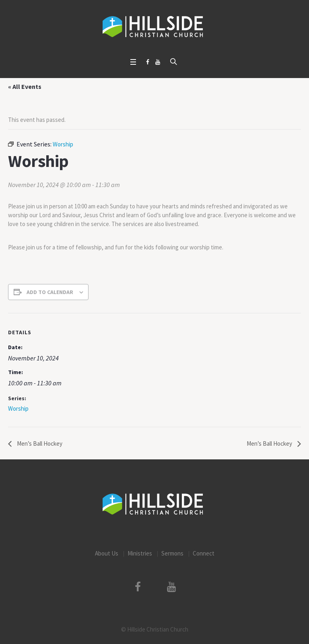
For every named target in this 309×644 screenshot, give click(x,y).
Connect (204, 553)
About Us (107, 553)
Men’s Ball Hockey (39, 443)
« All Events (25, 86)
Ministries (140, 553)
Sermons (172, 553)
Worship (18, 408)
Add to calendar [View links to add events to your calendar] (50, 292)
